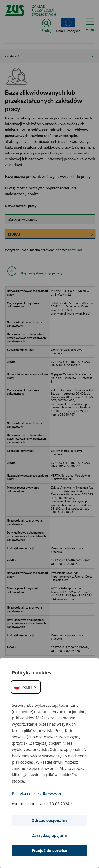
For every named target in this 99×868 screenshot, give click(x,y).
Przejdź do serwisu (49, 851)
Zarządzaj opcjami (49, 835)
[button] (26, 687)
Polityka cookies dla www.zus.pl (40, 794)
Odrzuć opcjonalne (50, 820)
